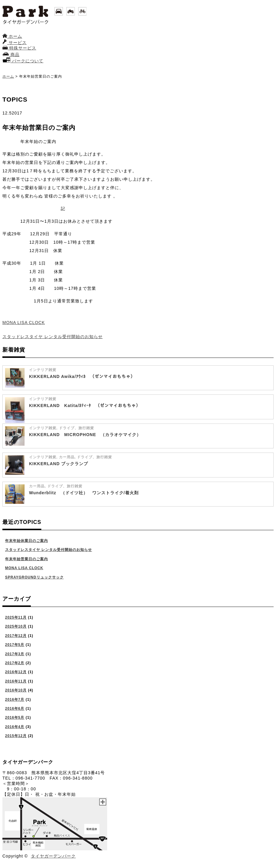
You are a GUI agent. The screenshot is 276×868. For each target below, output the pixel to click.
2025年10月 (16, 626)
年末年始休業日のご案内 (26, 541)
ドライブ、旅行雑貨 (76, 428)
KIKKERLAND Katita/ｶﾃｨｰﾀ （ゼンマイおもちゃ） (85, 406)
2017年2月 (15, 663)
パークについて (23, 61)
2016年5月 (15, 718)
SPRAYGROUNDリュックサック (34, 577)
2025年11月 (16, 617)
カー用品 (67, 457)
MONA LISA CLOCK (24, 323)
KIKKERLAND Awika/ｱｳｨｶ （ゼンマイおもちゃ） (82, 376)
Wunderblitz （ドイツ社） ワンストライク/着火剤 (84, 493)
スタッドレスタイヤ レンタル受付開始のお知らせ (53, 337)
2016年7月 (15, 700)
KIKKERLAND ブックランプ (59, 464)
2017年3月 (15, 654)
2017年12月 (16, 636)
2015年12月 (16, 736)
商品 (11, 55)
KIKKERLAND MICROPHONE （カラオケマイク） (85, 435)
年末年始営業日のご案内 (26, 559)
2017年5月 (15, 645)
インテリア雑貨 (43, 370)
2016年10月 (16, 690)
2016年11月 (16, 681)
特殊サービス (19, 48)
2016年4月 (15, 727)
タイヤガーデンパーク (53, 856)
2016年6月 (15, 709)
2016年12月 (16, 672)
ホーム (12, 36)
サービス (15, 43)
